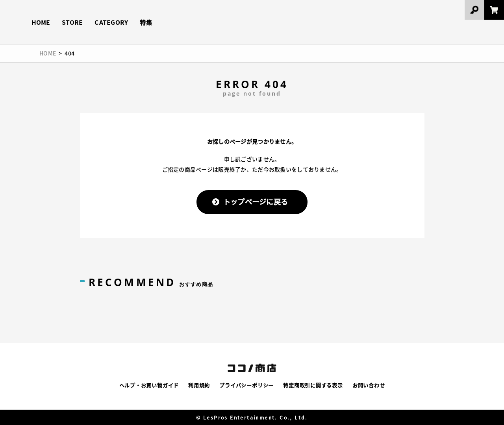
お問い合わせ (369, 385)
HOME (41, 22)
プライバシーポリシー (246, 385)
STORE (72, 22)
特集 (146, 22)
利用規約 (199, 385)
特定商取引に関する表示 (313, 385)
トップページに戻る (256, 201)
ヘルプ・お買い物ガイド (149, 385)
